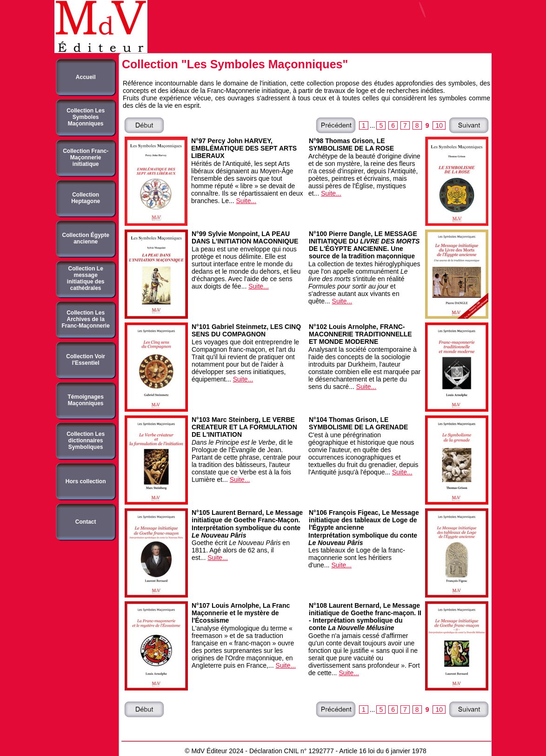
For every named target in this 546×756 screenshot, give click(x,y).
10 (439, 125)
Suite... (246, 201)
